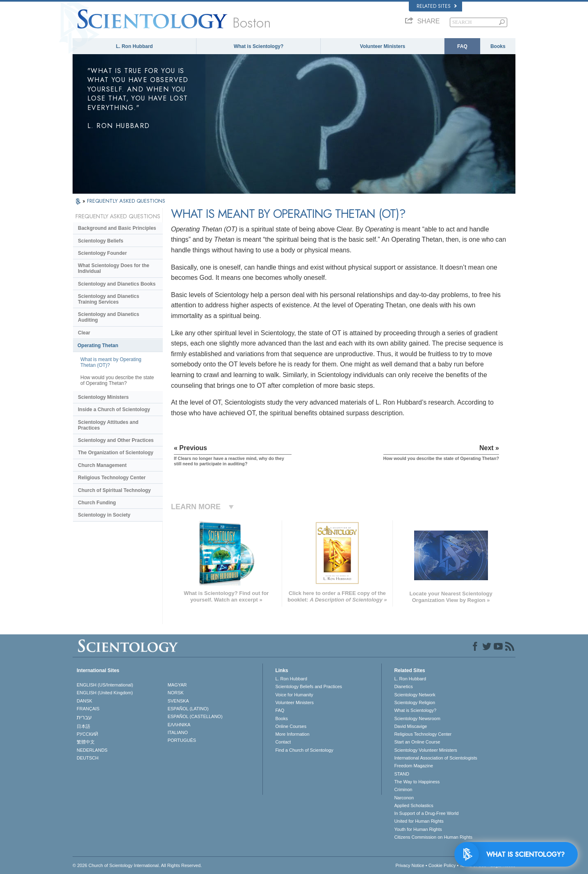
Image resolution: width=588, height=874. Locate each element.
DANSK (84, 701)
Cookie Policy (442, 865)
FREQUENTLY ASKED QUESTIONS (126, 201)
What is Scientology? (259, 46)
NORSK (176, 693)
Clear (84, 333)
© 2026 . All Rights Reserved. (137, 865)
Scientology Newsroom (417, 718)
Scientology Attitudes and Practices (108, 425)
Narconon (404, 798)
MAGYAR (177, 685)
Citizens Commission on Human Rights (433, 837)
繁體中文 (86, 742)
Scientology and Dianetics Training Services (108, 299)
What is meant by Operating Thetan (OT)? (111, 362)
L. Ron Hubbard (134, 46)
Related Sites (437, 6)
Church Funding (97, 503)
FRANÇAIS (88, 709)
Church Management (102, 465)
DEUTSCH (88, 758)
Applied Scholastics (414, 805)
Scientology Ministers (103, 397)
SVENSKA (178, 701)
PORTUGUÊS (182, 740)
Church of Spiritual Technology (114, 490)
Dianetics (403, 686)
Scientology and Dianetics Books (117, 284)
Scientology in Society (104, 515)
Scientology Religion (415, 702)
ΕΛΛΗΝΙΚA (179, 725)
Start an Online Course (417, 742)
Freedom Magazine (414, 766)
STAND (401, 774)
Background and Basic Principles (117, 228)
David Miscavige (410, 726)
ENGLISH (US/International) (105, 685)
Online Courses (291, 726)
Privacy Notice (410, 865)
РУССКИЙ (87, 734)
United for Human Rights (419, 821)
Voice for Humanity (294, 695)
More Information (292, 734)
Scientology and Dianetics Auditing (108, 317)
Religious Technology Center (112, 478)
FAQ (462, 46)
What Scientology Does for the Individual (114, 268)
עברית (84, 717)
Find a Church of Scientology (304, 750)
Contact (283, 742)
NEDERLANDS (92, 750)
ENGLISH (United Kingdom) (105, 693)
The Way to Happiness (417, 782)
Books (498, 46)
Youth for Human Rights (418, 829)
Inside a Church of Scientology (114, 410)
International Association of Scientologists (435, 758)
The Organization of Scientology (116, 453)
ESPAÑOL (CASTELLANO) (195, 716)
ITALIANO (178, 732)
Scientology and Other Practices (116, 440)
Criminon (403, 789)
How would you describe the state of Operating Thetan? (117, 380)
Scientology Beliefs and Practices (309, 686)
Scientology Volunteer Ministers (425, 750)
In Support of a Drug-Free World (426, 813)
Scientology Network (415, 695)
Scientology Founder (102, 253)
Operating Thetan (98, 345)
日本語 (83, 726)
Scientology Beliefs (101, 241)
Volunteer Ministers (383, 46)
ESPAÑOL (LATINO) (188, 709)
